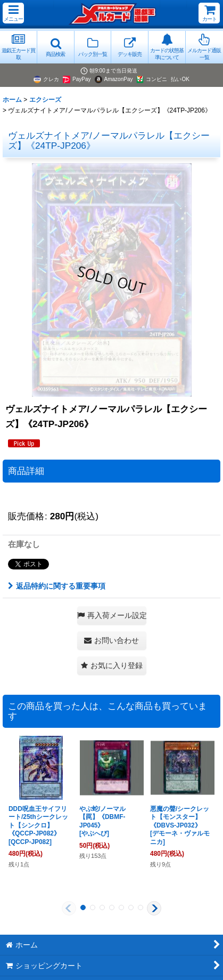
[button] (13, 13)
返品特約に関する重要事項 (57, 586)
